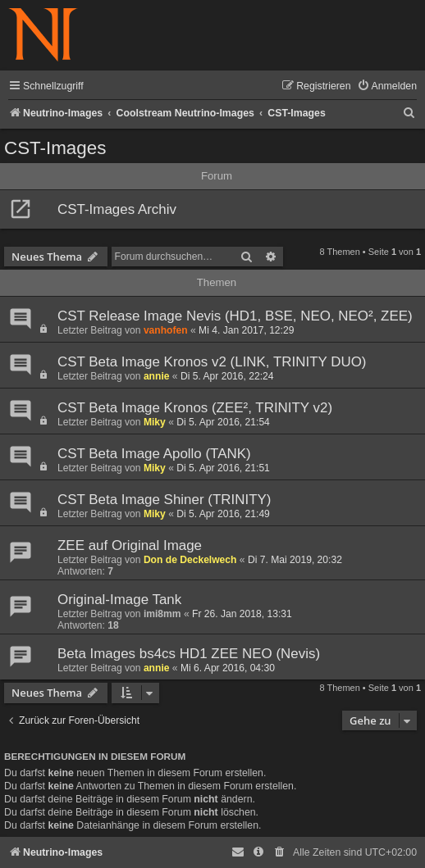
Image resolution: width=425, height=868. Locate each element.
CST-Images (55, 148)
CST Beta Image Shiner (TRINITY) (164, 500)
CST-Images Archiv (117, 209)
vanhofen (166, 330)
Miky (155, 422)
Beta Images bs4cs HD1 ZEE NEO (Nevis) (189, 654)
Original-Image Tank (119, 600)
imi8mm (162, 614)
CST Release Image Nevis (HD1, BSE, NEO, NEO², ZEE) (235, 316)
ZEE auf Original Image (130, 545)
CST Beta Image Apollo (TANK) (154, 454)
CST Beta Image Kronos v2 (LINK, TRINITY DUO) (212, 362)
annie (157, 376)
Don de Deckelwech (190, 560)
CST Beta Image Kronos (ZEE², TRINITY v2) (195, 408)
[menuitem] (387, 86)
